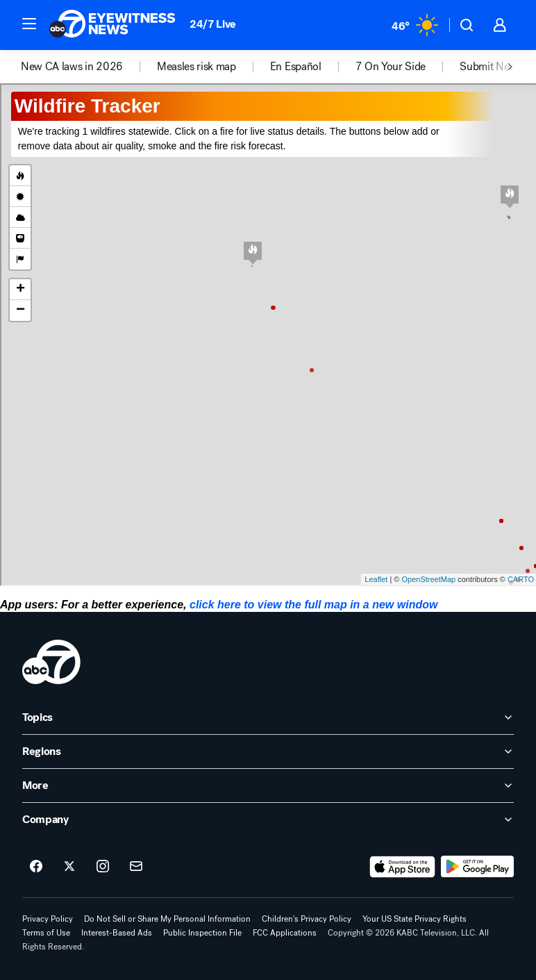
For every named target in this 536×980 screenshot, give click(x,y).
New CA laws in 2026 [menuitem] (72, 67)
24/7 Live (213, 24)
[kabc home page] (51, 662)
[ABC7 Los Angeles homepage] (112, 25)
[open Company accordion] (268, 820)
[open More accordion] (268, 786)
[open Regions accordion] (268, 751)
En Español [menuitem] (296, 67)
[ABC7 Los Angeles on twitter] (69, 867)
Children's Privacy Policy (307, 919)
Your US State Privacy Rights (414, 919)
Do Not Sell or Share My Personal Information (167, 919)
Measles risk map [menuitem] (196, 67)
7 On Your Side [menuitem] (391, 67)
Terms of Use (46, 933)
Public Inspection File (202, 933)
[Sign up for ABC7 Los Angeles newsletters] (136, 867)
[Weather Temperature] (415, 25)
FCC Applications (285, 933)
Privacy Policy (48, 919)
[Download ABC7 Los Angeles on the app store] (403, 867)
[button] (29, 24)
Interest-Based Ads (117, 933)
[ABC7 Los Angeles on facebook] (36, 867)
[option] (89, 67)
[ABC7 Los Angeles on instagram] (103, 867)
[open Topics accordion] (268, 717)
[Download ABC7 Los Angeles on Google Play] (477, 867)
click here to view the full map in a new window (313, 605)
